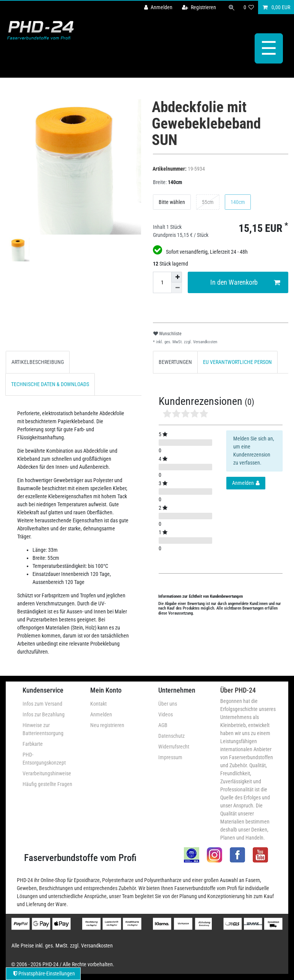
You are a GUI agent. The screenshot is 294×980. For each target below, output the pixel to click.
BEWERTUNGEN (175, 362)
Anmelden (101, 714)
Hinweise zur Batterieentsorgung (43, 729)
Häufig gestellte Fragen (47, 784)
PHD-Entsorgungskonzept (44, 759)
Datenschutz (171, 736)
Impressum (170, 757)
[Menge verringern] (177, 288)
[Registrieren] (199, 7)
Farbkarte (33, 744)
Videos (166, 714)
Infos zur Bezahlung (44, 714)
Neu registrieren (107, 725)
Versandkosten (205, 342)
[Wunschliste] (249, 7)
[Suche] (232, 7)
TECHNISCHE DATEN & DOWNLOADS (50, 384)
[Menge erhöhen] (177, 277)
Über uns (168, 704)
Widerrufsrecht (174, 747)
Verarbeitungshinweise (47, 773)
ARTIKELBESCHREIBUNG (38, 362)
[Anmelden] (158, 7)
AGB (163, 725)
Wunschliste (167, 334)
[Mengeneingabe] (162, 282)
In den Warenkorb (245, 283)
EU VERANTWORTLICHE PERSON (237, 362)
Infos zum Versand (42, 704)
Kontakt (98, 704)
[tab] (38, 362)
